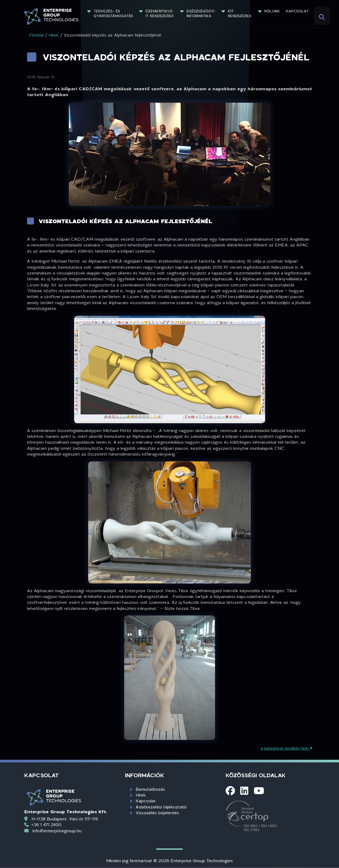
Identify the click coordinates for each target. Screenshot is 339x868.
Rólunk (272, 11)
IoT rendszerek (240, 14)
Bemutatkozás (150, 789)
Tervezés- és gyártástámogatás (113, 14)
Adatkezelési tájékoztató (161, 807)
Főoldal (36, 35)
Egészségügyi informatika (201, 14)
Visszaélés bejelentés (157, 813)
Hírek (141, 795)
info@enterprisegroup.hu (57, 831)
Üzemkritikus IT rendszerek (160, 14)
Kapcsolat (297, 11)
